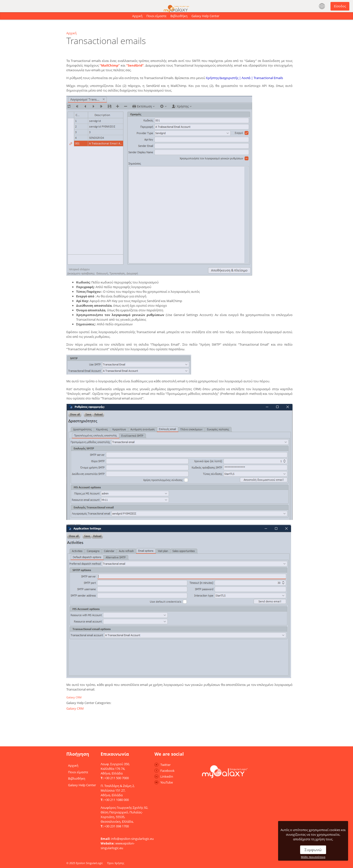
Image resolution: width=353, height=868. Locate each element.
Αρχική (137, 16)
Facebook (167, 771)
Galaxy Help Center (205, 16)
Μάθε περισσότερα (313, 857)
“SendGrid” (135, 65)
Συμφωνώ (313, 850)
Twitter (165, 765)
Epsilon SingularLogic (89, 863)
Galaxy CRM (74, 697)
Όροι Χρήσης (116, 863)
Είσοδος (340, 6)
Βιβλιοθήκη (179, 16)
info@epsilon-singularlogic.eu (132, 839)
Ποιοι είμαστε (156, 16)
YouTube (167, 782)
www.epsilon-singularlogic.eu (118, 846)
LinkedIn (167, 776)
